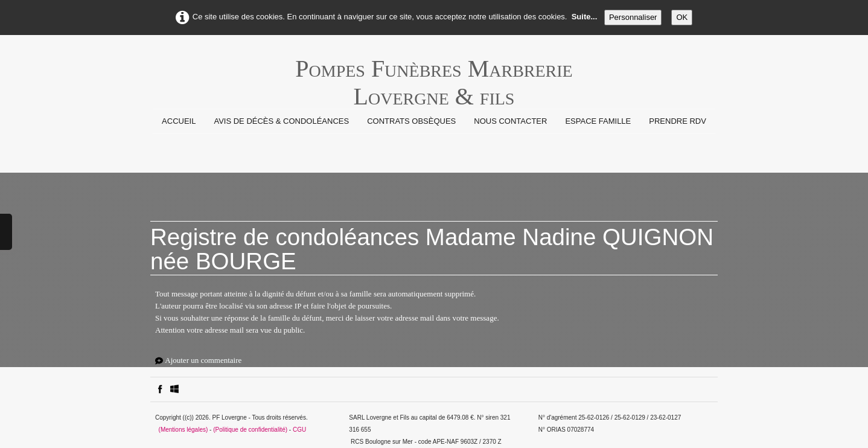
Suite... (585, 17)
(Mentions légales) (183, 430)
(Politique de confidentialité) (250, 430)
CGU (299, 430)
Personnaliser (633, 17)
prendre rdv (678, 121)
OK (682, 17)
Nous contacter (510, 121)
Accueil (179, 121)
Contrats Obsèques (411, 121)
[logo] (434, 75)
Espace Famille (598, 121)
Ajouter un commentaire (203, 360)
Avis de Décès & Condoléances (281, 121)
